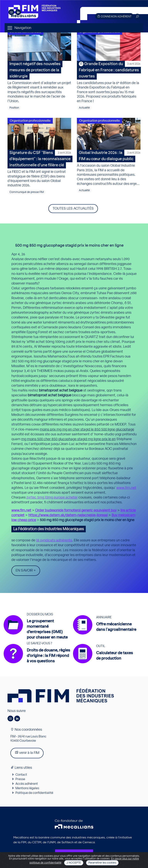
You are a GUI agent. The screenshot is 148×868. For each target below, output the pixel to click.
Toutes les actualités (73, 209)
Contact (21, 775)
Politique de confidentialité (34, 793)
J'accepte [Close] (74, 863)
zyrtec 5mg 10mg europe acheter (52, 498)
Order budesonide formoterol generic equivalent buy (76, 510)
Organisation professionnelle (30, 121)
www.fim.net (126, 488)
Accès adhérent (27, 784)
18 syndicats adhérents (54, 540)
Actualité (84, 108)
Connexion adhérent (114, 16)
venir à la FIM (27, 753)
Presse (20, 779)
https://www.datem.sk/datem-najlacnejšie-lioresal (68, 515)
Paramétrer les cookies (102, 863)
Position (14, 108)
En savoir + (26, 571)
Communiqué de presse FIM (27, 192)
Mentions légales (27, 788)
